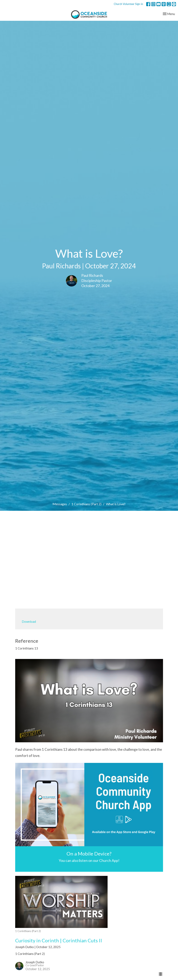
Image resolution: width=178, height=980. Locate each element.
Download (29, 622)
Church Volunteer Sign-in (128, 4)
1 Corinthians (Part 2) (86, 504)
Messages (60, 504)
